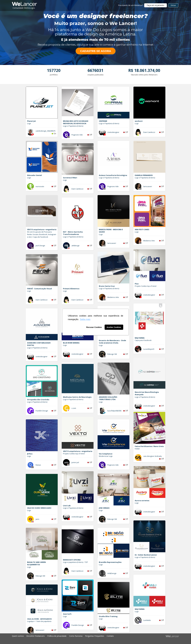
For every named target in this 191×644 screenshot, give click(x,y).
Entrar (173, 5)
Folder (137, 449)
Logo (29, 123)
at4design (75, 246)
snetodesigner (113, 132)
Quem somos (18, 636)
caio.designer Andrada (152, 456)
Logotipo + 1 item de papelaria (39, 621)
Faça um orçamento (156, 5)
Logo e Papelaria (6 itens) (73, 126)
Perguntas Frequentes (95, 636)
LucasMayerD (149, 349)
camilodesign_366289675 (46, 131)
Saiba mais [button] (85, 319)
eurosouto (40, 186)
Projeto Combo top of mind (146, 286)
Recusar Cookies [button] (94, 327)
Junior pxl (75, 462)
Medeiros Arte (149, 241)
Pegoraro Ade (77, 135)
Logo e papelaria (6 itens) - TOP (75, 562)
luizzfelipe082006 (114, 411)
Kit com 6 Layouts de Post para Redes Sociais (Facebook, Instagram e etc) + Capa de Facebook (42, 234)
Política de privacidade (57, 636)
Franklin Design (42, 411)
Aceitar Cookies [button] (114, 327)
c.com (74, 408)
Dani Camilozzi (149, 132)
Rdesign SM (112, 354)
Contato (110, 636)
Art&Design (112, 573)
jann (37, 519)
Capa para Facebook (143, 340)
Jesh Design (40, 246)
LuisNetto (147, 620)
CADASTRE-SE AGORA (96, 51)
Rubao (38, 465)
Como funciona (76, 636)
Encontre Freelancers (36, 636)
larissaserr (148, 186)
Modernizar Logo (106, 456)
